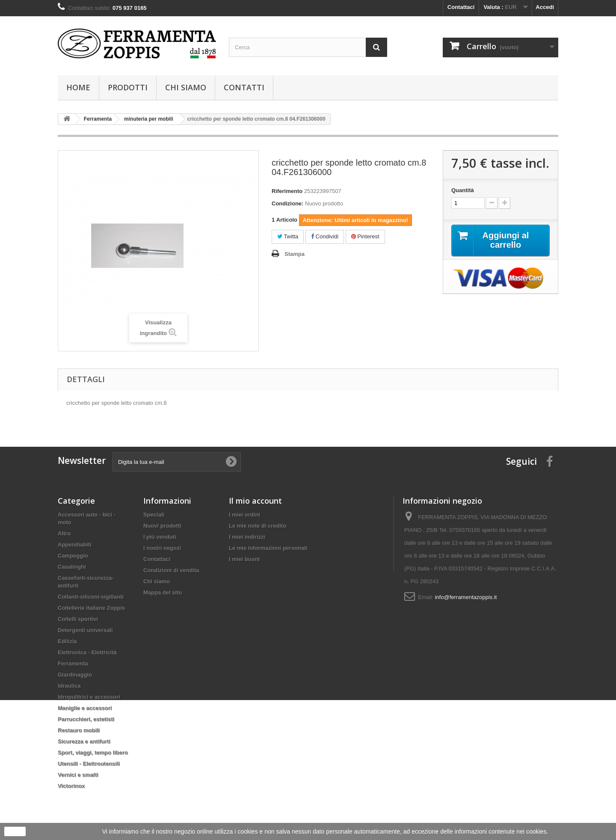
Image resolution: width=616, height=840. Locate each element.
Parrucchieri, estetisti (86, 719)
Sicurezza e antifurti (84, 741)
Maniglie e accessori (85, 708)
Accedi (545, 7)
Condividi (325, 236)
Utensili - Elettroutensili (89, 764)
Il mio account (255, 501)
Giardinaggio (75, 675)
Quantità (463, 190)
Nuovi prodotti (162, 526)
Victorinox (71, 786)
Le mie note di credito (258, 526)
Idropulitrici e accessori (89, 697)
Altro (64, 533)
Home (78, 87)
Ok (15, 831)
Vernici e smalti (78, 775)
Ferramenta (73, 663)
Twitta (288, 236)
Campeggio (73, 556)
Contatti (244, 87)
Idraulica (69, 686)
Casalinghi (72, 567)
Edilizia (67, 641)
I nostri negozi (162, 548)
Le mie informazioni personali (268, 548)
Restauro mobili (79, 730)
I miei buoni (244, 559)
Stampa (295, 254)
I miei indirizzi (247, 537)
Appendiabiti (75, 545)
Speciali (154, 515)
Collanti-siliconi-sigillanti (91, 597)
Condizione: (287, 203)
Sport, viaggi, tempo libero (93, 752)
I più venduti (160, 537)
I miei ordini (244, 515)
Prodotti (128, 87)
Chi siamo (186, 87)
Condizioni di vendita (171, 570)
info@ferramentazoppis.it (466, 597)
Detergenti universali (85, 630)
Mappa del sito (163, 592)
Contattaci (461, 7)
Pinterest (365, 236)
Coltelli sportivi (78, 619)
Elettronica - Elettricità (87, 652)
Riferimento (287, 191)
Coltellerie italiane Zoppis (91, 608)
